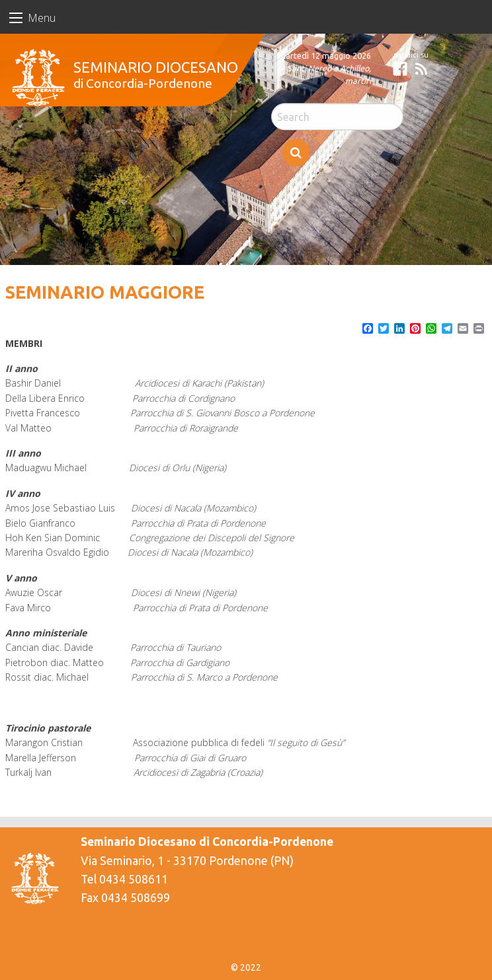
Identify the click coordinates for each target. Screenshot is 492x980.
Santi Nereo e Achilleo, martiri (329, 74)
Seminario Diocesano (156, 67)
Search (296, 153)
